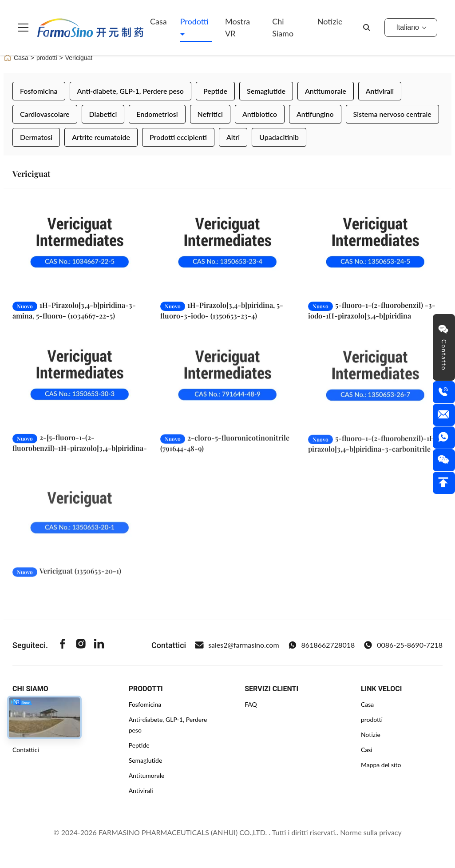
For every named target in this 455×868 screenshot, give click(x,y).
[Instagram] (81, 645)
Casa (158, 21)
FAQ (251, 704)
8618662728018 (322, 645)
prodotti (47, 58)
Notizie (330, 21)
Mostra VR (237, 27)
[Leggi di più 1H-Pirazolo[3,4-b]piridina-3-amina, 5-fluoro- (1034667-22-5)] (80, 247)
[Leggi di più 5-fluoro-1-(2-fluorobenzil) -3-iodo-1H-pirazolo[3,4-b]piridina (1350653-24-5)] (375, 247)
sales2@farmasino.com (237, 645)
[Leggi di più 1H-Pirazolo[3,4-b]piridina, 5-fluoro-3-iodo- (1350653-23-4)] (227, 247)
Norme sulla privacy (371, 832)
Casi (367, 750)
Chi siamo (283, 27)
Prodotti (194, 21)
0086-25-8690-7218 (403, 645)
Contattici (26, 750)
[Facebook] (63, 645)
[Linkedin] (99, 645)
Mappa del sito (381, 765)
